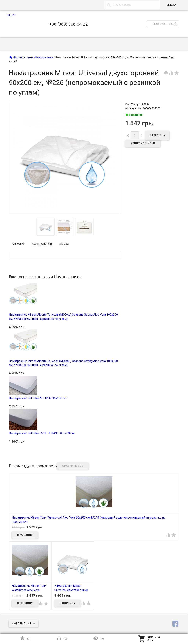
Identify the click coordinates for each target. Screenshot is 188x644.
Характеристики (42, 244)
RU (14, 15)
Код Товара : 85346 (137, 105)
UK (8, 15)
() (25, 638)
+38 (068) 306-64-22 (69, 24)
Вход (172, 5)
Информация (21, 624)
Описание (19, 244)
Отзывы (64, 244)
